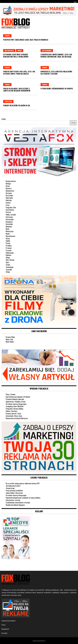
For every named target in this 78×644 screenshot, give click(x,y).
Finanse (7, 36)
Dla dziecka (9, 195)
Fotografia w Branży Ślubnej (14, 409)
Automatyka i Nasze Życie (14, 416)
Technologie (10, 267)
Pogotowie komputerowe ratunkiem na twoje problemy (23, 498)
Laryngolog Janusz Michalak (15, 406)
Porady (8, 243)
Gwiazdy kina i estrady (13, 500)
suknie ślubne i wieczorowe (14, 493)
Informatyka (10, 219)
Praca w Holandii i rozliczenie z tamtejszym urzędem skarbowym (17, 90)
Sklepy (8, 258)
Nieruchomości (10, 236)
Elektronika (9, 198)
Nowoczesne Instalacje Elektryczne (17, 418)
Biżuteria (9, 188)
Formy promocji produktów (14, 491)
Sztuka (8, 265)
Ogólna (8, 241)
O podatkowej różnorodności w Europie (57, 89)
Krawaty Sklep (10, 337)
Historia (8, 212)
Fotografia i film (11, 207)
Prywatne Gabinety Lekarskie (15, 399)
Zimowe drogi (10, 488)
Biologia (8, 184)
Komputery (9, 222)
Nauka (20, 51)
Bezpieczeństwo (11, 181)
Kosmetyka (9, 224)
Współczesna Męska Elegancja (15, 505)
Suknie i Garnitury (11, 411)
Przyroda (9, 250)
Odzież (8, 239)
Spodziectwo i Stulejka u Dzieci (16, 402)
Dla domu (9, 193)
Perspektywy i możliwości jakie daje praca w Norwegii (26, 40)
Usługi (8, 272)
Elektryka (9, 200)
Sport (8, 262)
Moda (7, 229)
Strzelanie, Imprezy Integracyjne (16, 404)
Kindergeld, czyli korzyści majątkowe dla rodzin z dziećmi (56, 73)
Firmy (8, 205)
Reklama (8, 255)
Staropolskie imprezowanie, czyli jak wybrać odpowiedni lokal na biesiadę (56, 56)
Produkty (9, 246)
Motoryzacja (9, 51)
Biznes (8, 186)
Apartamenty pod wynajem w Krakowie (18, 397)
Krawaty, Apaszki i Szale (13, 414)
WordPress (42, 641)
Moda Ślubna (10, 342)
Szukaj (4, 119)
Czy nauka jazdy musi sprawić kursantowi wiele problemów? (16, 56)
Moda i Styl (9, 339)
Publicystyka (10, 253)
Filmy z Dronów (10, 394)
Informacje (9, 217)
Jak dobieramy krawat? (13, 486)
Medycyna (9, 227)
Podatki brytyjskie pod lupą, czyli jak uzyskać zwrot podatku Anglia (19, 73)
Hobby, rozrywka (11, 215)
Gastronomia (47, 51)
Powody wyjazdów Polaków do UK (17, 106)
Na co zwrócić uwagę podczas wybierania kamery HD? (23, 483)
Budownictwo (10, 191)
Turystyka (8, 101)
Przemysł (9, 248)
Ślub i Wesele (10, 260)
